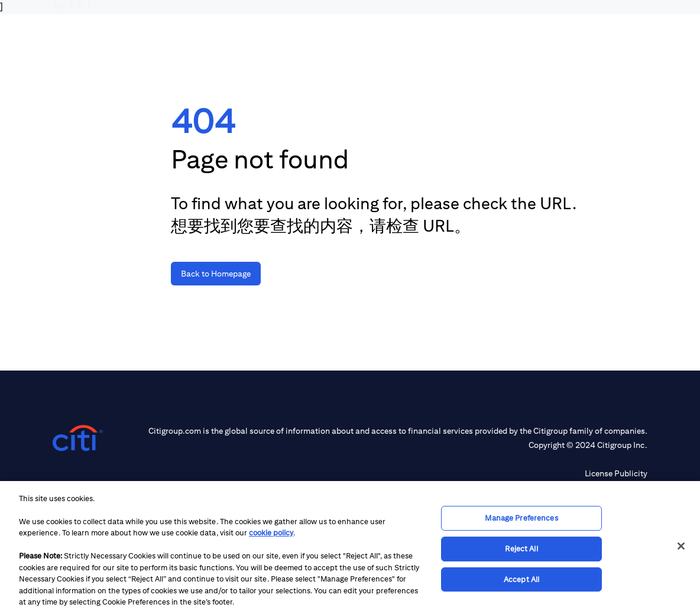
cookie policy (271, 533)
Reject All (521, 549)
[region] (350, 548)
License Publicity (616, 473)
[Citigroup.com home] (78, 438)
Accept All (521, 579)
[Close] (681, 546)
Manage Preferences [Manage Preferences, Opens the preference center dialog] (521, 519)
